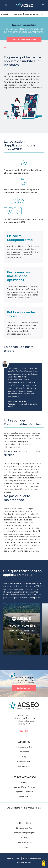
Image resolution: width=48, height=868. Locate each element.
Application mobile (24, 842)
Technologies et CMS (24, 747)
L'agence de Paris (24, 797)
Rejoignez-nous (24, 766)
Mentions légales (24, 862)
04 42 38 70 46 (24, 724)
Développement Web (24, 828)
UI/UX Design (24, 837)
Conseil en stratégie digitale (24, 833)
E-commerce (24, 847)
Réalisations (24, 752)
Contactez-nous (24, 688)
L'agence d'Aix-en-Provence (24, 787)
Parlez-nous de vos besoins (24, 40)
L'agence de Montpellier (24, 792)
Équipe (24, 782)
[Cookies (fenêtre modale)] (44, 864)
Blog (24, 757)
